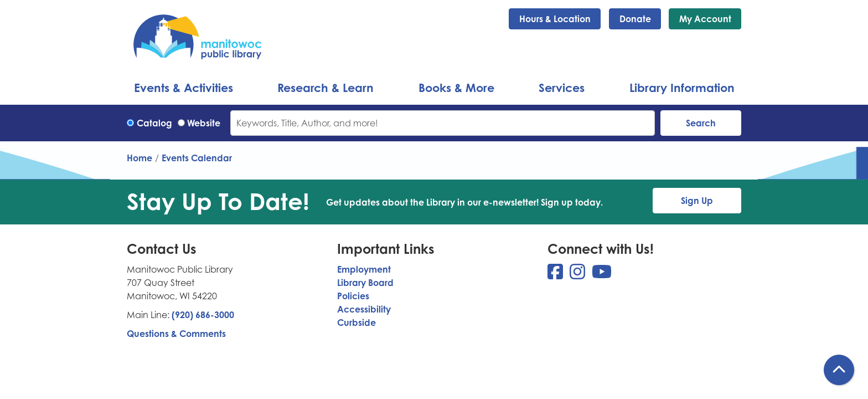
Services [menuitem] (562, 88)
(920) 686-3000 (203, 315)
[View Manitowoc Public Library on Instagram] (578, 275)
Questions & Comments (176, 334)
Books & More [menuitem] (456, 88)
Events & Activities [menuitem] (184, 88)
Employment (364, 269)
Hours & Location (555, 19)
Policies (353, 296)
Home (139, 158)
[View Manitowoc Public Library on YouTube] (602, 275)
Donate (635, 19)
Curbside (356, 323)
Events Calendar (197, 158)
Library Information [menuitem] (682, 88)
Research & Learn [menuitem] (325, 88)
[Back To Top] (839, 370)
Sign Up (697, 201)
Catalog (154, 123)
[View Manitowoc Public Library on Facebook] (556, 275)
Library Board (365, 283)
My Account (705, 19)
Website (204, 123)
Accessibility (364, 309)
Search (701, 123)
